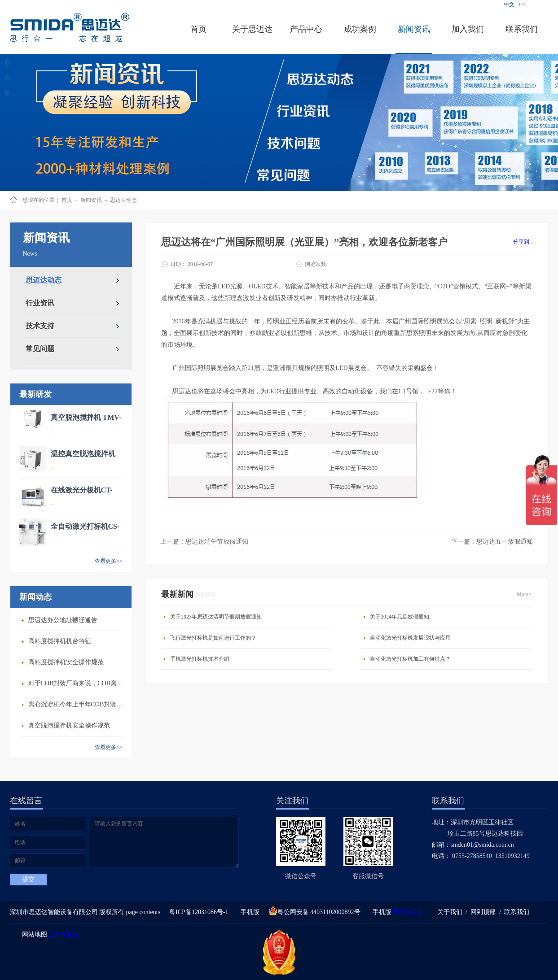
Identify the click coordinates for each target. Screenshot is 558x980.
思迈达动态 (123, 200)
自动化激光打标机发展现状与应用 (410, 638)
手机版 (248, 912)
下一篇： (492, 542)
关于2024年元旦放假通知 (400, 617)
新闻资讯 (91, 200)
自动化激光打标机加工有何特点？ (410, 659)
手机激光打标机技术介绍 (200, 659)
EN (523, 4)
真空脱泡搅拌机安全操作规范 (69, 725)
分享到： (524, 242)
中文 (509, 4)
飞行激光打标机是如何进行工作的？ (213, 638)
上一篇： (204, 542)
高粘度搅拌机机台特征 (60, 641)
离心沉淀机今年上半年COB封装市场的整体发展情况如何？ (78, 704)
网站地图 (33, 934)
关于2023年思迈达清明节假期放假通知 (216, 617)
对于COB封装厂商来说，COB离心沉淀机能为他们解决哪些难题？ (78, 683)
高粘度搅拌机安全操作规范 (66, 662)
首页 (198, 29)
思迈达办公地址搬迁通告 (63, 620)
